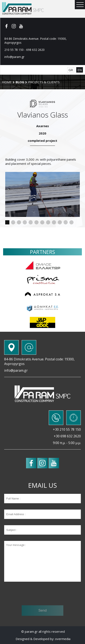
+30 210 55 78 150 (67, 429)
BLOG (20, 82)
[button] (7, 222)
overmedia (63, 639)
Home (7, 82)
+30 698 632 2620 (67, 436)
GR (71, 70)
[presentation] (42, 594)
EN (80, 70)
